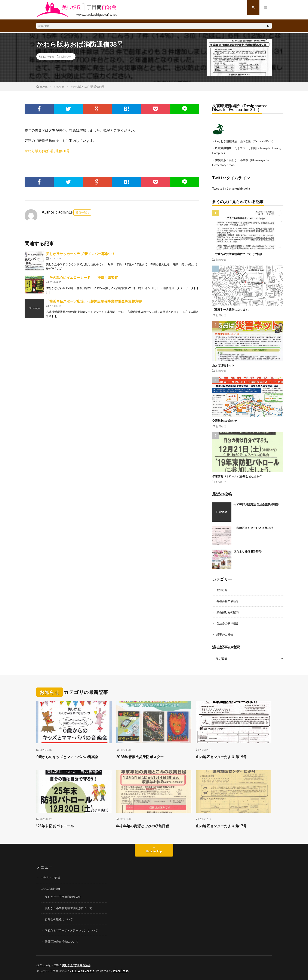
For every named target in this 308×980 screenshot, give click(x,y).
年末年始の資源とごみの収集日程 (146, 826)
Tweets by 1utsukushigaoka (231, 189)
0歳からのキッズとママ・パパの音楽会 (71, 756)
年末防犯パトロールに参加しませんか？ (237, 476)
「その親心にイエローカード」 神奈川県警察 (82, 277)
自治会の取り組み (228, 623)
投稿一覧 (81, 212)
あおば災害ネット (223, 365)
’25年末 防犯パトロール (57, 826)
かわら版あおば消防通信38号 (47, 151)
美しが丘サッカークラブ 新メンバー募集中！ (81, 254)
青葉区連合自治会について (63, 941)
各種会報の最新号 (228, 601)
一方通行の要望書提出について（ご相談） (239, 254)
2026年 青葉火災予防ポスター (143, 756)
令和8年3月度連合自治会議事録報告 (256, 504)
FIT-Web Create (84, 970)
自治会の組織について (60, 919)
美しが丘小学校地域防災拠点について (70, 908)
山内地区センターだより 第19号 (224, 756)
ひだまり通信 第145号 (248, 551)
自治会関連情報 (51, 889)
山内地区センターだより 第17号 (224, 826)
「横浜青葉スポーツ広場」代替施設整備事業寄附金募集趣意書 (94, 301)
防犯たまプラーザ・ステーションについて (73, 930)
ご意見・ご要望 (51, 878)
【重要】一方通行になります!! (231, 310)
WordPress (122, 970)
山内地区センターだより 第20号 (254, 528)
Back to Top (154, 851)
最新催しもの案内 (228, 612)
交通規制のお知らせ (225, 421)
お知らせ (66, 56)
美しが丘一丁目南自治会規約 (64, 897)
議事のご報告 (225, 634)
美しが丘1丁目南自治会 (78, 965)
